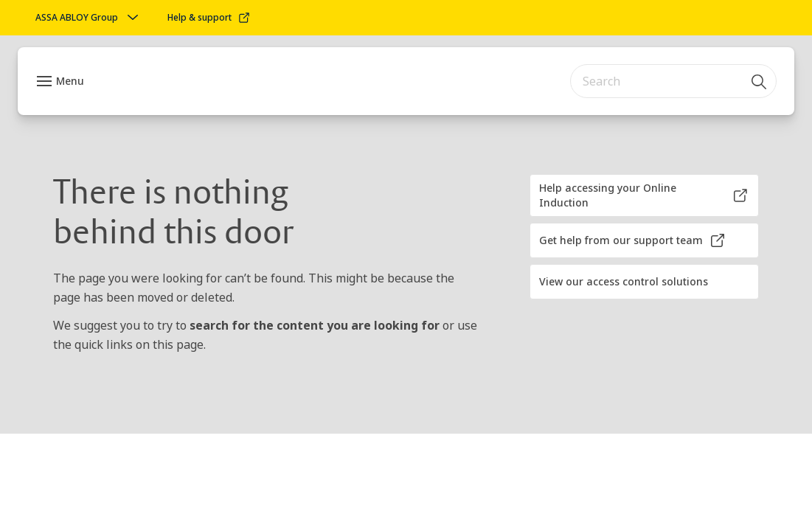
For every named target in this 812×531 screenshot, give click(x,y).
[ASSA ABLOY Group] (89, 18)
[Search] (760, 81)
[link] (209, 18)
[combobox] (673, 81)
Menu (70, 81)
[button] (644, 195)
